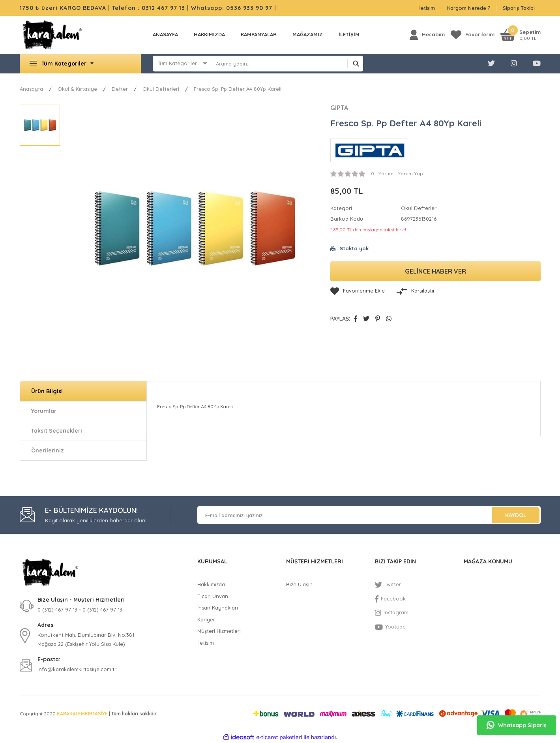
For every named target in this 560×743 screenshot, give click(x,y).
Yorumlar (44, 411)
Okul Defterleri (419, 208)
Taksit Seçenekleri (57, 431)
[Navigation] (81, 64)
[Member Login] (427, 35)
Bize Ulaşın (299, 584)
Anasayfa (165, 34)
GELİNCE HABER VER (435, 271)
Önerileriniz (48, 450)
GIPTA (339, 108)
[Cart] (521, 35)
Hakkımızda (209, 34)
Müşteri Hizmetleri (219, 631)
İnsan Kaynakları (218, 608)
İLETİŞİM (349, 34)
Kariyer (206, 619)
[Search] (287, 64)
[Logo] (52, 35)
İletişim (427, 8)
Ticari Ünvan (213, 596)
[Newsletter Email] (369, 515)
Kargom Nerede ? (469, 8)
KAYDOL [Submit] (516, 515)
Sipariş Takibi (519, 8)
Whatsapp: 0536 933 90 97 (233, 8)
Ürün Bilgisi (47, 391)
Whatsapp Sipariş (517, 725)
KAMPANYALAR (259, 34)
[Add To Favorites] (358, 291)
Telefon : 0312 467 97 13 (149, 8)
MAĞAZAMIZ (308, 34)
